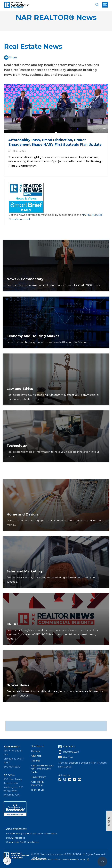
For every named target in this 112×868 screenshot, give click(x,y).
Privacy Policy (38, 777)
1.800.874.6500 (71, 752)
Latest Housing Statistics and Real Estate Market (32, 833)
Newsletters (37, 746)
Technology (17, 446)
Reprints (35, 761)
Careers (35, 751)
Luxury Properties (16, 838)
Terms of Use (38, 790)
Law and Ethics (20, 389)
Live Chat (68, 757)
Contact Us (69, 746)
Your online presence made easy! (68, 859)
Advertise (36, 756)
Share (10, 58)
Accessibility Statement (37, 783)
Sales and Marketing (24, 571)
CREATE (14, 624)
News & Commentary (25, 279)
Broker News (18, 685)
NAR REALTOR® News (56, 17)
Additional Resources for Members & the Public (42, 769)
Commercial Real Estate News (22, 842)
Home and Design (22, 514)
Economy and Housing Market (33, 336)
